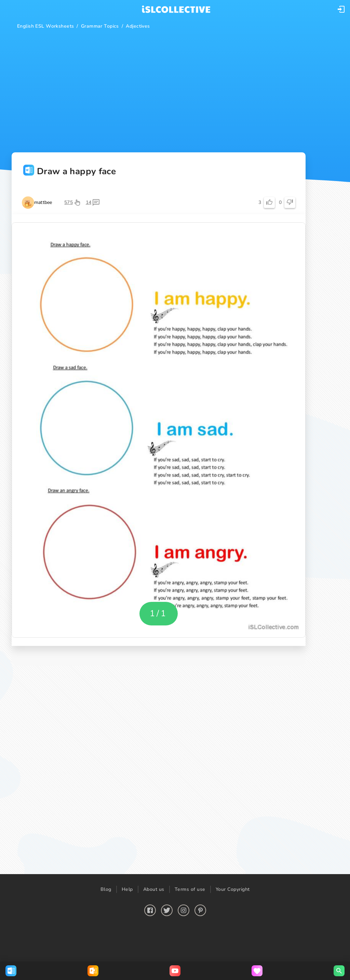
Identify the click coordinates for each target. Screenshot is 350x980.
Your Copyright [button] (233, 889)
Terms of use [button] (190, 889)
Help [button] (127, 889)
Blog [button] (106, 889)
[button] (341, 9)
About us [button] (154, 889)
